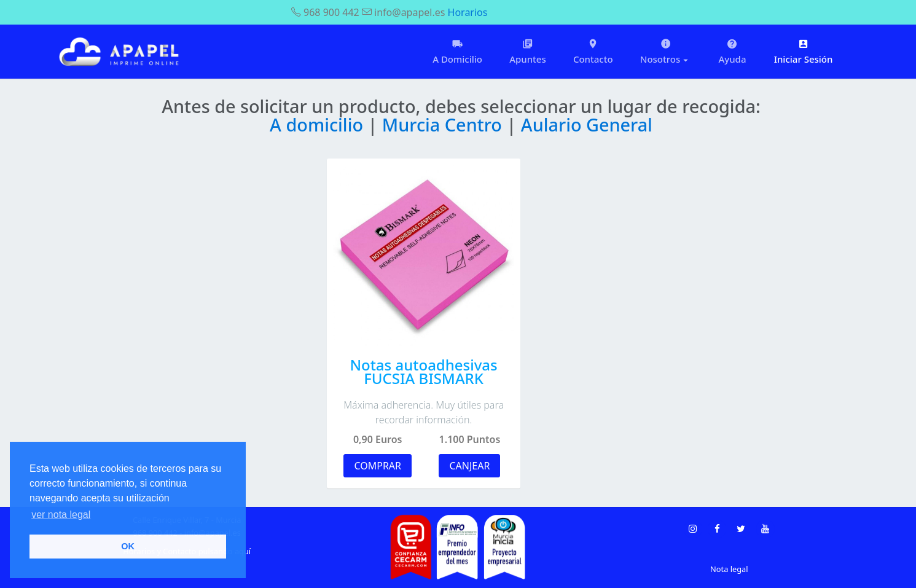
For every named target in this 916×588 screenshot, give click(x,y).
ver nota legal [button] (61, 515)
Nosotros (666, 52)
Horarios (468, 12)
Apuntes (528, 51)
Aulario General (587, 124)
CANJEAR (469, 466)
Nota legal (729, 569)
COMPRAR (378, 466)
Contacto (593, 51)
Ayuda (732, 51)
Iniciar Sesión (804, 51)
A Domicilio (457, 51)
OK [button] (128, 546)
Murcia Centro (444, 124)
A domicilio (319, 124)
